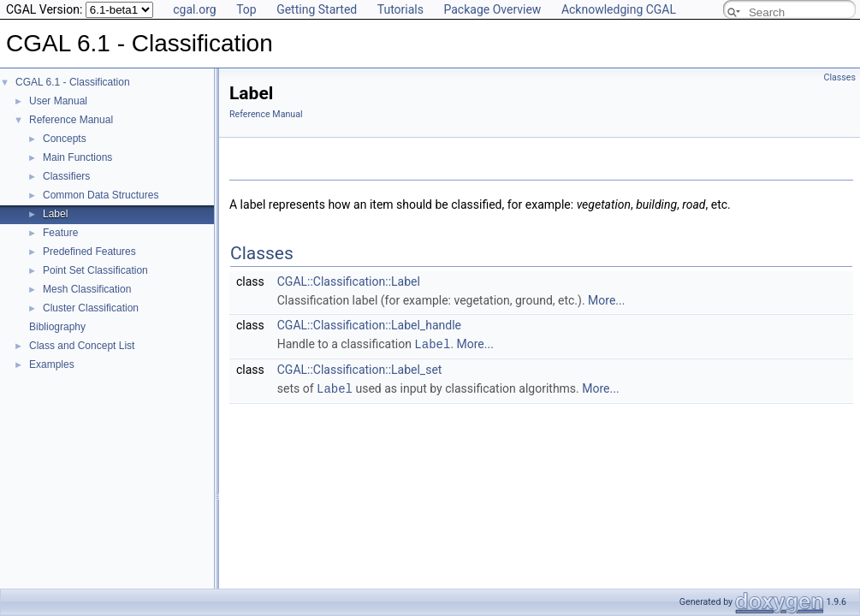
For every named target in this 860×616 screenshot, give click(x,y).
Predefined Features (89, 252)
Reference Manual (71, 120)
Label (55, 214)
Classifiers (66, 176)
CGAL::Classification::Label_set (360, 369)
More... (606, 300)
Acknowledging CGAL (619, 9)
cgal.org (194, 9)
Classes (840, 77)
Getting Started (317, 9)
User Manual (58, 101)
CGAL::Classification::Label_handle (369, 325)
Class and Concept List (82, 346)
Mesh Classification (87, 289)
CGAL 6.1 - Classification (73, 82)
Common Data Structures (101, 195)
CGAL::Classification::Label (349, 281)
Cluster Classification (91, 308)
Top (246, 9)
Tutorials (400, 9)
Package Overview (492, 9)
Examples (52, 364)
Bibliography (57, 327)
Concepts (65, 139)
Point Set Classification (95, 270)
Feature (60, 233)
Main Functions (77, 157)
